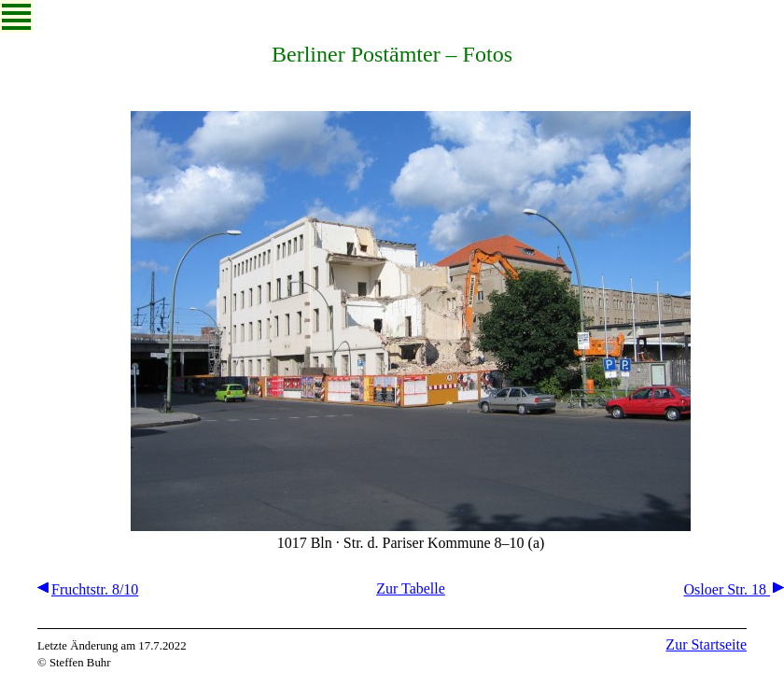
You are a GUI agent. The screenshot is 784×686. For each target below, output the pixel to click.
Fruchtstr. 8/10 (88, 589)
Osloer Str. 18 (734, 589)
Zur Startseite (706, 644)
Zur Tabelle (411, 588)
